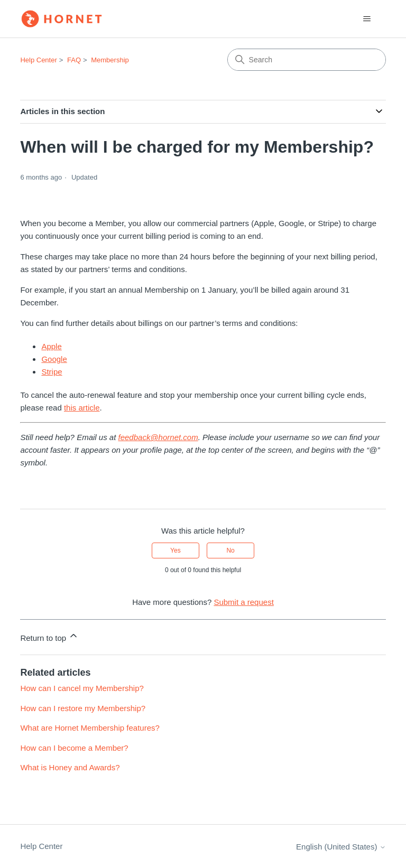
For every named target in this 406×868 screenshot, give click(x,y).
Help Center (38, 60)
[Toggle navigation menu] (367, 19)
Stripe (52, 372)
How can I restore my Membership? (83, 708)
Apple (51, 346)
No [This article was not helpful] (230, 550)
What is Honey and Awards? (70, 767)
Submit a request (243, 602)
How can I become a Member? (74, 748)
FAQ (74, 60)
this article (82, 408)
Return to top (49, 636)
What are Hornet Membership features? (90, 728)
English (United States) (341, 847)
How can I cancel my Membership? (82, 688)
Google (54, 359)
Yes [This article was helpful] (176, 550)
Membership (110, 60)
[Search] (307, 60)
